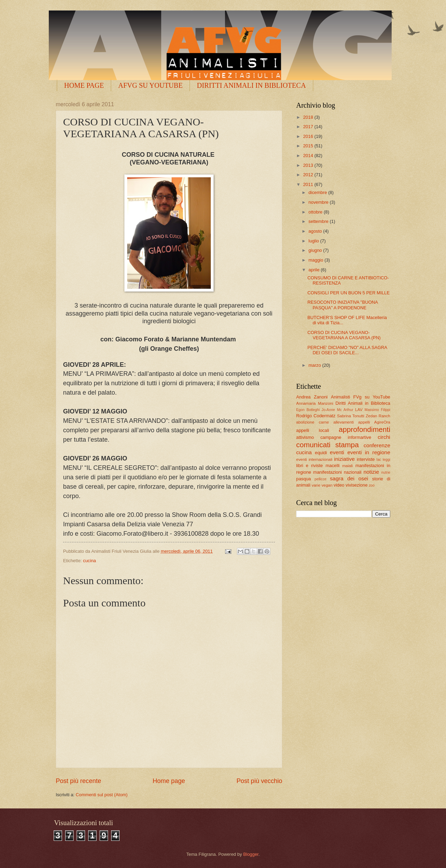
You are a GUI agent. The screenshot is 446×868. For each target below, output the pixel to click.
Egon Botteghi (308, 410)
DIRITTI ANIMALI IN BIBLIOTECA (251, 85)
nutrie (386, 472)
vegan (327, 485)
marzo (315, 365)
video (339, 485)
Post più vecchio (259, 781)
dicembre (318, 192)
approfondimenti (364, 429)
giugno (316, 250)
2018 (309, 117)
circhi (384, 437)
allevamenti (344, 422)
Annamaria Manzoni (315, 403)
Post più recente (78, 781)
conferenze (377, 445)
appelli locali (313, 430)
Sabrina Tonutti (351, 416)
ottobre (316, 212)
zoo (372, 485)
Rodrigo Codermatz (316, 416)
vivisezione (357, 485)
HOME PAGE (84, 85)
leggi (386, 460)
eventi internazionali (314, 459)
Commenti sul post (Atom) (102, 795)
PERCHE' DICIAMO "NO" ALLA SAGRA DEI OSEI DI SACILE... (347, 350)
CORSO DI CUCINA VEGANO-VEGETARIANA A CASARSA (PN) (344, 335)
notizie (371, 472)
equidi (321, 453)
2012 (309, 175)
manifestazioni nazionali (337, 472)
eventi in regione (369, 452)
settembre (319, 221)
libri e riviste (309, 466)
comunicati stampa (328, 445)
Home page (169, 781)
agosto (316, 231)
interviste (366, 459)
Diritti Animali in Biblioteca (363, 403)
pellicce (321, 479)
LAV (359, 410)
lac (379, 460)
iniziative (344, 459)
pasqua (303, 479)
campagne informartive (346, 437)
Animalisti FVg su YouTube (360, 397)
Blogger (251, 854)
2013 (309, 165)
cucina (89, 561)
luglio (314, 241)
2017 (309, 127)
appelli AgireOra (374, 422)
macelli (332, 466)
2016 (309, 136)
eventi (337, 452)
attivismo (305, 437)
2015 (309, 146)
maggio (316, 260)
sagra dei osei (349, 478)
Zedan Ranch (378, 416)
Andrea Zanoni (312, 397)
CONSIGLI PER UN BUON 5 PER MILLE (348, 293)
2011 (309, 184)
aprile (314, 270)
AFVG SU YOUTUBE (150, 85)
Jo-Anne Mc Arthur (337, 410)
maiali (347, 466)
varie (316, 485)
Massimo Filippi (377, 410)
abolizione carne (313, 422)
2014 (309, 156)
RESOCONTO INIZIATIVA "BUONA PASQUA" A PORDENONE (343, 305)
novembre (319, 202)
